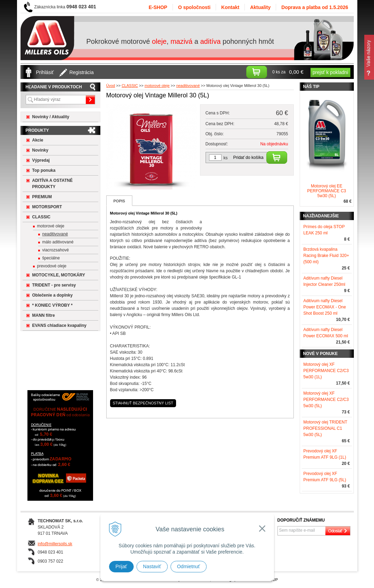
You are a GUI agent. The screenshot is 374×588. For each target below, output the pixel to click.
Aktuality (260, 7)
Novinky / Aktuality (51, 117)
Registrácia (82, 72)
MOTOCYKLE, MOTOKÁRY (59, 275)
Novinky (40, 150)
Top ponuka (44, 170)
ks (226, 158)
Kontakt (230, 7)
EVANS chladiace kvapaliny (60, 325)
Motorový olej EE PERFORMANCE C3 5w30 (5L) (326, 191)
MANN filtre (44, 315)
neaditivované (55, 234)
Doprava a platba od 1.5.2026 (315, 7)
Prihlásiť (45, 72)
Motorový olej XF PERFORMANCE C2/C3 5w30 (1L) (326, 371)
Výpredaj (41, 160)
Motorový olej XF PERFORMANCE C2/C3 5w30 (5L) (326, 400)
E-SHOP (158, 7)
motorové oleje (51, 226)
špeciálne (51, 258)
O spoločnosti (194, 7)
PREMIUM (42, 197)
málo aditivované (58, 242)
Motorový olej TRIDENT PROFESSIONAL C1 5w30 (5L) (325, 428)
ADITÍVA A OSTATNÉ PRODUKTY (53, 184)
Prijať (121, 566)
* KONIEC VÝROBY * (52, 305)
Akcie (38, 140)
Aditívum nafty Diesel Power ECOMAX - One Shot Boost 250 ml (325, 307)
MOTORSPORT (47, 207)
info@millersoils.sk (55, 544)
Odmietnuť (189, 566)
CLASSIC (41, 217)
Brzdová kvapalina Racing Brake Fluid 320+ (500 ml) (326, 256)
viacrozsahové (56, 250)
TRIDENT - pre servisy (54, 285)
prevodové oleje (52, 266)
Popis (119, 201)
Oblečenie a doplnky (53, 295)
